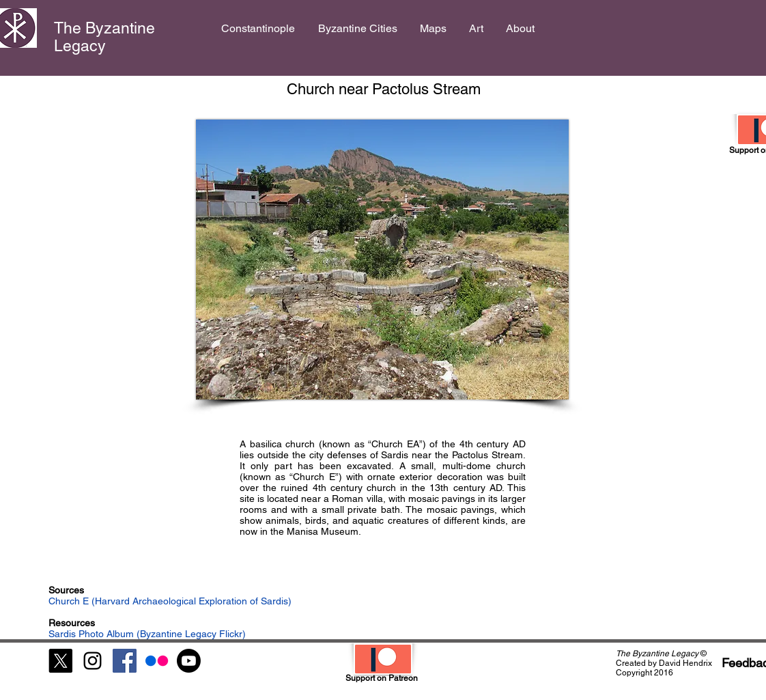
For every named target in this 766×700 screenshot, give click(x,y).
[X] (60, 661)
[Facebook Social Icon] (125, 661)
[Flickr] (157, 661)
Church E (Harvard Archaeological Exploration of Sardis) (170, 601)
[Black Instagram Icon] (93, 661)
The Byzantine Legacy (104, 37)
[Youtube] (189, 661)
